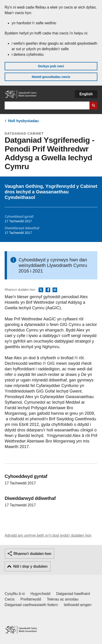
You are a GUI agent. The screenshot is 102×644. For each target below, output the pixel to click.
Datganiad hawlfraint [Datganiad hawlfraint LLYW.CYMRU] (73, 594)
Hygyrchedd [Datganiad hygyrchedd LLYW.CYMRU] (40, 594)
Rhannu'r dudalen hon (32, 554)
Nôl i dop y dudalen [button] (30, 566)
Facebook (48, 290)
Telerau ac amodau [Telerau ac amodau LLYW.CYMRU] (63, 599)
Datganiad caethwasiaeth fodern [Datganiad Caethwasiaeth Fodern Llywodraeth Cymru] (31, 605)
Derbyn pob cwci (51, 66)
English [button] (86, 94)
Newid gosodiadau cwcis (51, 77)
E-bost (55, 290)
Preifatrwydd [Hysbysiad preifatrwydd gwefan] (31, 599)
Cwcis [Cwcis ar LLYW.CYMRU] (10, 599)
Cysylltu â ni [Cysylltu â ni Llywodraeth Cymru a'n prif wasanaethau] (15, 594)
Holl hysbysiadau (23, 121)
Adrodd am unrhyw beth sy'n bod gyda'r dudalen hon (48, 535)
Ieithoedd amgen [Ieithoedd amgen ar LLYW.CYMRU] (78, 605)
